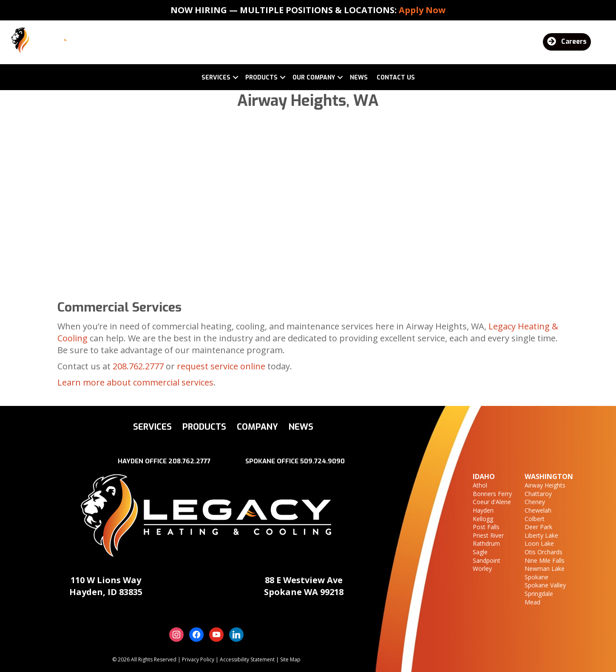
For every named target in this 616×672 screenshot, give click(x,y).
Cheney (535, 502)
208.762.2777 (138, 366)
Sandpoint (487, 560)
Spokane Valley (545, 585)
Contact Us (396, 78)
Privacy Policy (198, 659)
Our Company (314, 78)
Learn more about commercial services (135, 382)
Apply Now (422, 10)
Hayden (483, 510)
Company (257, 427)
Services (216, 78)
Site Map (290, 659)
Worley (482, 569)
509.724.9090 (322, 461)
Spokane (537, 577)
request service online (221, 366)
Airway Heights (545, 485)
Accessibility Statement (247, 659)
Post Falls (486, 527)
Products (261, 78)
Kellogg (483, 519)
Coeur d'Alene (492, 502)
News (359, 78)
